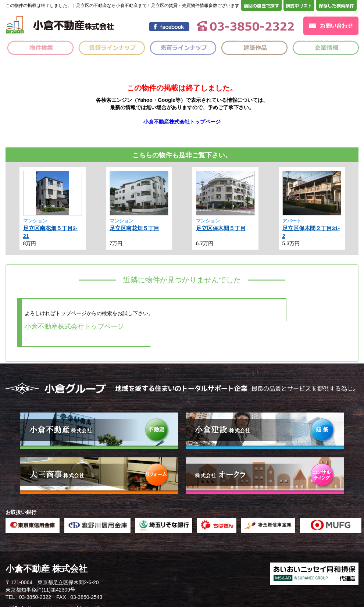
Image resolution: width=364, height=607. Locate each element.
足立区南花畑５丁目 (134, 228)
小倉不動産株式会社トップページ (182, 122)
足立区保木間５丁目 (221, 228)
